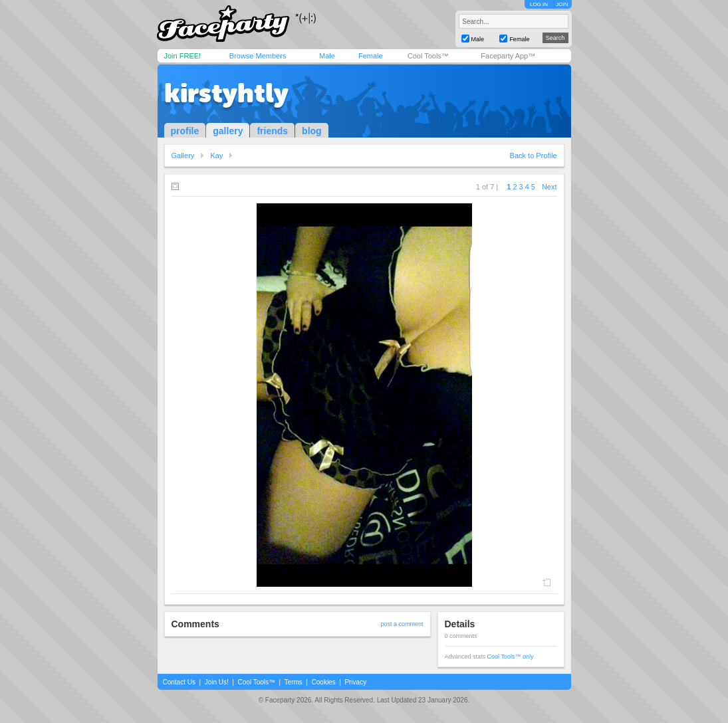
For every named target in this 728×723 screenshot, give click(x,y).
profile (185, 131)
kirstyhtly (226, 93)
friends (272, 131)
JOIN (562, 4)
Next (549, 187)
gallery (228, 131)
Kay (216, 155)
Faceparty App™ (508, 56)
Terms (294, 682)
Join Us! (217, 682)
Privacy (355, 682)
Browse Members (258, 56)
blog (312, 131)
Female (371, 56)
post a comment (402, 624)
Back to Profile (534, 155)
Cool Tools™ (428, 56)
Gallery (183, 155)
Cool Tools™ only (511, 657)
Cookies (324, 682)
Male (327, 56)
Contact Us (179, 682)
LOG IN (539, 4)
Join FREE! (183, 56)
